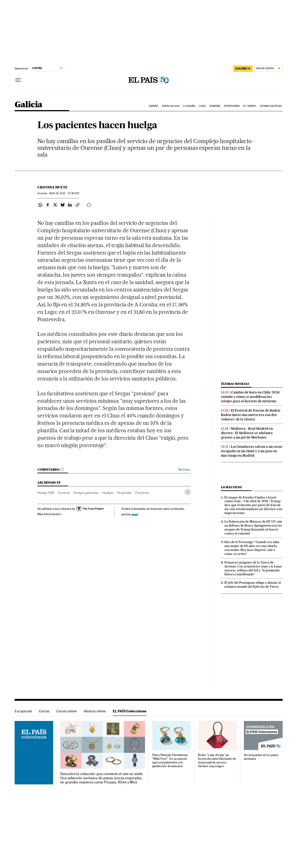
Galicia (29, 105)
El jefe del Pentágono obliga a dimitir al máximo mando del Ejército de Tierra (253, 585)
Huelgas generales (86, 493)
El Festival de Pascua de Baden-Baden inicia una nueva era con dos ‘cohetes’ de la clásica (251, 415)
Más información (50, 514)
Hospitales (124, 493)
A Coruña (189, 106)
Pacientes (142, 493)
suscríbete (243, 69)
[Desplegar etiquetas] (188, 492)
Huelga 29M (46, 493)
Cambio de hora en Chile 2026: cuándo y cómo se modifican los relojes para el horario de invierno (250, 397)
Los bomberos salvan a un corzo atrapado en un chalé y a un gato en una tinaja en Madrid (252, 451)
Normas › (185, 470)
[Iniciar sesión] (268, 69)
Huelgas (108, 493)
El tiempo (250, 106)
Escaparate (23, 711)
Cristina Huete (52, 187)
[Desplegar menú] (18, 80)
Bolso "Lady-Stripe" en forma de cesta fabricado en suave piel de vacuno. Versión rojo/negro (217, 761)
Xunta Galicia (171, 106)
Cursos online (67, 711)
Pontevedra (232, 106)
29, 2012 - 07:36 (64, 193)
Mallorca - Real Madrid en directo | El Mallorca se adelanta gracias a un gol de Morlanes (247, 433)
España (154, 106)
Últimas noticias (271, 106)
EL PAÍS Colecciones (130, 711)
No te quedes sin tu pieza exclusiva (261, 757)
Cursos (44, 711)
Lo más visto (231, 487)
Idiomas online (95, 711)
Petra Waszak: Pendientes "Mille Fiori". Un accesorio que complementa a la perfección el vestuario (170, 761)
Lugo (202, 106)
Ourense (215, 106)
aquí (135, 514)
